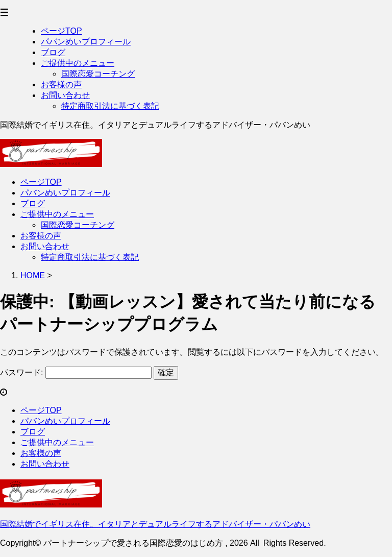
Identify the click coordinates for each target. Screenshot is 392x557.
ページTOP (41, 182)
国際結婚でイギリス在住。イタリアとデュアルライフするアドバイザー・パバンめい (155, 524)
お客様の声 (41, 236)
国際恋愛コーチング (78, 225)
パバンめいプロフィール (65, 193)
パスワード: (76, 372)
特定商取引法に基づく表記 (90, 257)
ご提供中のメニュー (57, 214)
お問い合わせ (45, 246)
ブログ (33, 203)
